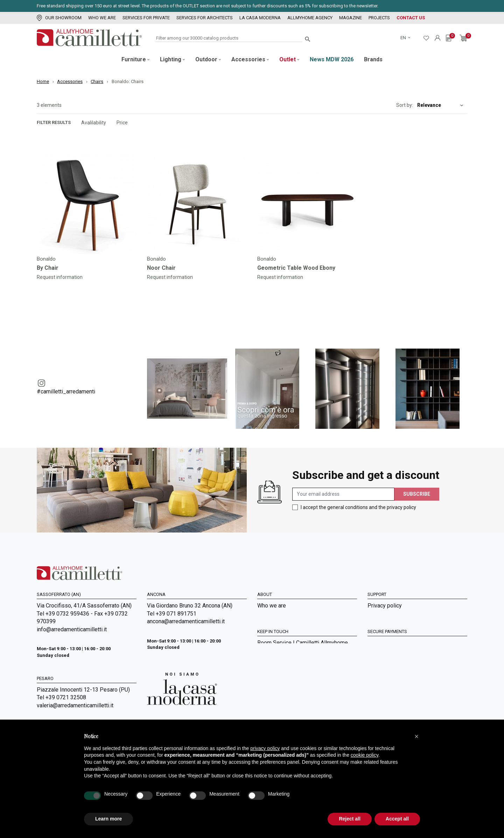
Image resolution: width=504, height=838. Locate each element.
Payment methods (390, 625)
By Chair (48, 268)
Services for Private (146, 18)
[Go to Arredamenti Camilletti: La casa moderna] (182, 688)
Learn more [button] (108, 819)
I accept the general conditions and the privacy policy (358, 507)
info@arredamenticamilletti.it (72, 629)
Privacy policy (385, 606)
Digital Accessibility (392, 654)
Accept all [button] (397, 819)
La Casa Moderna (260, 18)
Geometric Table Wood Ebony (296, 268)
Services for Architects (205, 18)
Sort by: (405, 105)
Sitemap (267, 654)
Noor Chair (161, 268)
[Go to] (87, 204)
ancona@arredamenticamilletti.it (186, 621)
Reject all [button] (349, 819)
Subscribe (417, 494)
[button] (416, 736)
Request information (60, 277)
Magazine (351, 18)
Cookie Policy (384, 644)
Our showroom (59, 18)
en (404, 38)
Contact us (411, 18)
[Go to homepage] (89, 38)
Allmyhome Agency (310, 18)
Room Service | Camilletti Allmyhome (303, 699)
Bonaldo (46, 259)
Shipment (379, 635)
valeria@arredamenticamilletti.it (75, 705)
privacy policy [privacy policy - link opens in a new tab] (265, 748)
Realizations (272, 718)
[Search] (229, 38)
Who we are (102, 18)
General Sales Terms (393, 615)
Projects (379, 18)
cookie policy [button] (365, 755)
